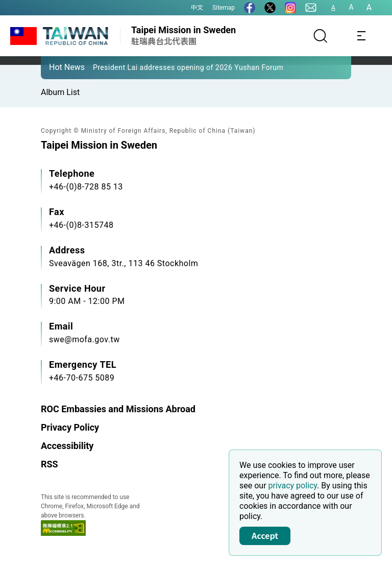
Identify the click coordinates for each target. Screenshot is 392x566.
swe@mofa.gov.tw (84, 339)
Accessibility (67, 446)
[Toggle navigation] (361, 36)
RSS (50, 464)
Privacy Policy (70, 427)
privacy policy (293, 486)
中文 (197, 8)
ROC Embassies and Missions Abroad (118, 409)
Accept (265, 535)
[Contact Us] (311, 8)
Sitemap (224, 8)
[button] (56, 67)
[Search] (321, 36)
